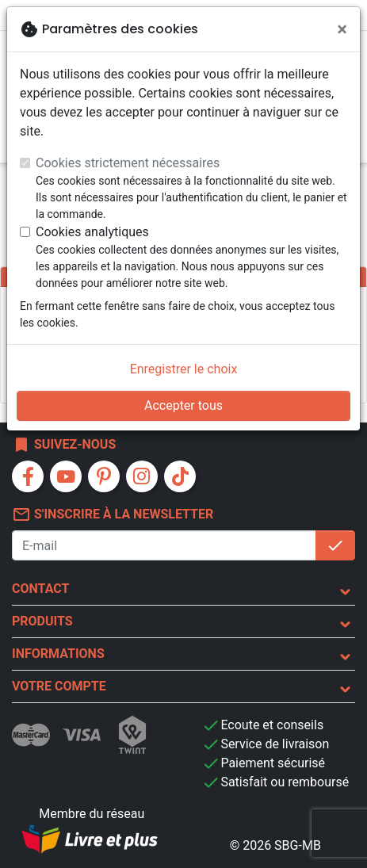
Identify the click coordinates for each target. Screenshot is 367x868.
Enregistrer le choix (184, 369)
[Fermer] (342, 29)
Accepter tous (183, 405)
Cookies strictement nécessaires (128, 163)
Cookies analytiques (92, 232)
